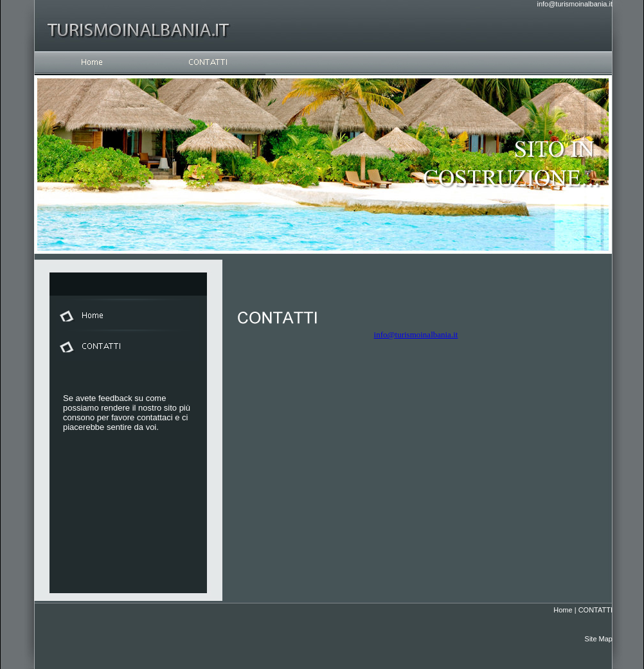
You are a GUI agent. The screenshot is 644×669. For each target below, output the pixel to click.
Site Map (599, 639)
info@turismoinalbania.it (575, 4)
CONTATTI (595, 610)
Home (563, 610)
